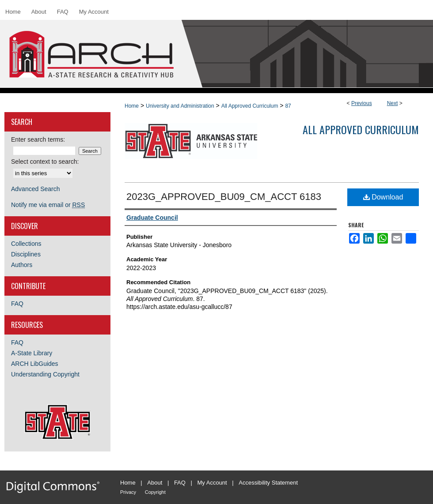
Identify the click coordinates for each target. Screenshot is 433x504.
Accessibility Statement (268, 483)
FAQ (17, 304)
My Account (212, 483)
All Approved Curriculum (250, 106)
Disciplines (26, 254)
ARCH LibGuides (35, 364)
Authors (22, 265)
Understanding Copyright (45, 374)
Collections (26, 244)
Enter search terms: (38, 139)
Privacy (128, 492)
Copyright (155, 492)
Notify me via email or (48, 205)
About (155, 483)
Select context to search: (45, 162)
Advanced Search (36, 189)
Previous (362, 103)
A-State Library (32, 353)
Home (132, 106)
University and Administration (180, 106)
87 (288, 106)
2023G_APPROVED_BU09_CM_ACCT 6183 (224, 197)
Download (383, 197)
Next (393, 103)
